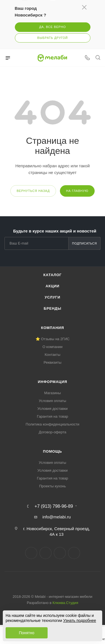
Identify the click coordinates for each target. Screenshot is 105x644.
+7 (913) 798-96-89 (54, 506)
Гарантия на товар (53, 416)
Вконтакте (31, 553)
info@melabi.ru (56, 517)
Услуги (53, 297)
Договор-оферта (53, 432)
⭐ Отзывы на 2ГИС (53, 339)
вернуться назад (33, 191)
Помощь (53, 451)
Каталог (53, 275)
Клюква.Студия (66, 603)
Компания (52, 328)
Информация (53, 382)
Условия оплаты (53, 401)
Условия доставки (53, 409)
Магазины (53, 393)
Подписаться (84, 243)
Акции (53, 286)
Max (74, 553)
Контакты (52, 355)
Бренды (53, 308)
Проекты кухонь (53, 486)
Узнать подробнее (80, 621)
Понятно (26, 633)
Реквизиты (53, 362)
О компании (53, 347)
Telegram (46, 553)
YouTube (60, 553)
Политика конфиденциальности (53, 424)
